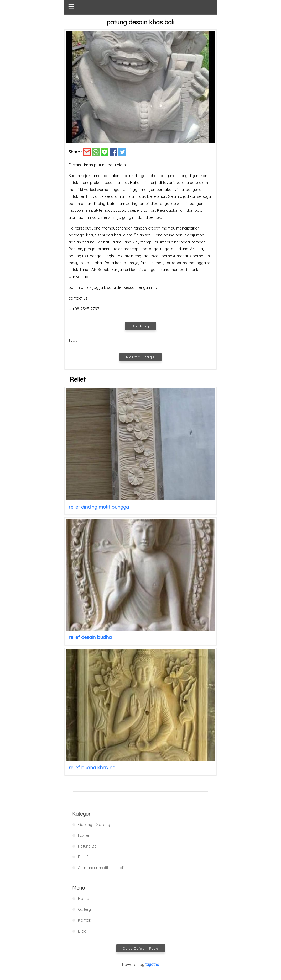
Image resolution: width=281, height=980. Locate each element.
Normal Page (140, 357)
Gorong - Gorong (94, 825)
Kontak (85, 920)
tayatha (152, 964)
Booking (140, 326)
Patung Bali (88, 846)
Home (84, 899)
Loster (84, 835)
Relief (83, 857)
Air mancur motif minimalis (102, 868)
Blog (82, 931)
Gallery (84, 909)
